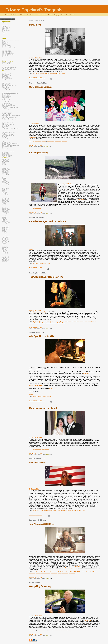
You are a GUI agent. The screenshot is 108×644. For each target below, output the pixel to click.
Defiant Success (6, 89)
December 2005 (5, 159)
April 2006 (4, 164)
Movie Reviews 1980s (7, 51)
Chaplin (35, 630)
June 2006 (4, 166)
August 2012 (5, 247)
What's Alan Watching (7, 156)
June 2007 (4, 179)
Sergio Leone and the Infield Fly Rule (10, 146)
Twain (63, 323)
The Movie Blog (5, 127)
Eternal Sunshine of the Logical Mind (10, 93)
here (51, 388)
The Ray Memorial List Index (8, 69)
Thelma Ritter (65, 573)
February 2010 (5, 215)
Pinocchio (32, 137)
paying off (88, 620)
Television (55, 73)
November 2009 (5, 212)
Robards (48, 323)
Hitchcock (55, 511)
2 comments (46, 146)
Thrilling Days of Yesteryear (8, 151)
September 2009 (6, 209)
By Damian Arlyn (34, 124)
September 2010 (6, 223)
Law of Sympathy (6, 114)
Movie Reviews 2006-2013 (8, 55)
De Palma (47, 511)
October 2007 (5, 184)
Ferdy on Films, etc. (6, 94)
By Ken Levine (5, 80)
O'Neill (40, 323)
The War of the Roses (36, 385)
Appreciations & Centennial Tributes (10, 40)
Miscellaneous (5, 45)
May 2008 (4, 192)
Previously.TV (5, 139)
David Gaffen (5, 24)
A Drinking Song (6, 91)
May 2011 (4, 232)
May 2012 (4, 245)
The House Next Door (7, 104)
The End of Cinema (6, 92)
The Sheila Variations (7, 148)
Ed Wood (86, 373)
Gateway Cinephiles (6, 101)
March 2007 (4, 176)
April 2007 (4, 177)
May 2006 (4, 165)
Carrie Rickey (5, 81)
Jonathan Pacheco (6, 25)
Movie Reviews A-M (6, 46)
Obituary (44, 397)
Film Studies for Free (7, 100)
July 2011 (4, 234)
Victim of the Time (6, 154)
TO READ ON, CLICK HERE (36, 78)
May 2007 (4, 178)
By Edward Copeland (36, 58)
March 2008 (4, 189)
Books (3, 41)
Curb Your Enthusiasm (42, 630)
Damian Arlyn (5, 28)
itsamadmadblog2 (6, 111)
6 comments (45, 516)
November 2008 (5, 198)
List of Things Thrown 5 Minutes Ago (10, 120)
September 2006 (6, 169)
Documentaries (5, 42)
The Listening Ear (6, 119)
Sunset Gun (4, 150)
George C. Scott (70, 572)
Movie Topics (5, 56)
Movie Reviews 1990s (7, 52)
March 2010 (4, 216)
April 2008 (4, 190)
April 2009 (4, 204)
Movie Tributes (58, 141)
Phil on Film (4, 137)
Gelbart (64, 572)
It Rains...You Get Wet (7, 110)
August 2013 (5, 253)
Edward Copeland (6, 31)
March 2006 (4, 163)
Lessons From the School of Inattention (11, 115)
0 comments (47, 79)
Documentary (43, 73)
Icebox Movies (5, 107)
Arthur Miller (36, 572)
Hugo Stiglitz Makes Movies (8, 105)
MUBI (3, 128)
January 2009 (5, 200)
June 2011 (4, 233)
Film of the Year (5, 98)
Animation (37, 141)
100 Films (4, 133)
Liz (83, 572)
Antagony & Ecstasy (6, 75)
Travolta (83, 511)
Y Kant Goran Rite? (6, 157)
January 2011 (5, 227)
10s (34, 208)
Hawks (37, 263)
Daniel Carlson (5, 88)
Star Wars (74, 511)
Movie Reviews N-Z (6, 47)
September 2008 (6, 196)
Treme (60, 73)
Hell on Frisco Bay (6, 103)
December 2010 (5, 226)
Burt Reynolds (42, 322)
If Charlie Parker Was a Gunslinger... (10, 108)
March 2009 (4, 203)
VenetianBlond (5, 153)
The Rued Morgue (6, 142)
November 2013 (5, 256)
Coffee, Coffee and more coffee (9, 85)
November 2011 (5, 238)
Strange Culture (5, 149)
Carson (48, 322)
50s (34, 141)
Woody (63, 73)
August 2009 (5, 208)
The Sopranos (75, 567)
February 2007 (5, 175)
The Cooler (4, 86)
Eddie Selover (5, 23)
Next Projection (5, 130)
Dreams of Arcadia (6, 90)
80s (34, 511)
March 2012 (4, 243)
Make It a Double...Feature (8, 121)
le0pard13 (4, 26)
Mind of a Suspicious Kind (8, 124)
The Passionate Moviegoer (8, 135)
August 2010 (5, 222)
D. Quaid (37, 73)
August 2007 (5, 182)
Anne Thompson (6, 74)
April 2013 (4, 248)
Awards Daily (5, 76)
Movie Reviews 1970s (7, 50)
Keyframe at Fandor (6, 113)
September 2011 (6, 236)
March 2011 (4, 229)
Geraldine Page (75, 322)
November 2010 (5, 225)
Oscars (44, 323)
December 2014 (5, 261)
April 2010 (4, 217)
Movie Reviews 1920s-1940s (8, 48)
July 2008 (4, 194)
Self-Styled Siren (6, 144)
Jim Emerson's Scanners (8, 112)
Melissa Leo (59, 630)
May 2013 (4, 249)
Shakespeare (53, 323)
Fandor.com (80, 200)
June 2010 (4, 219)
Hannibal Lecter (51, 141)
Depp (41, 141)
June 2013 (4, 251)
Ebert (51, 511)
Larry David (53, 630)
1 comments (47, 635)
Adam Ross (4, 30)
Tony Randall (72, 573)
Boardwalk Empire (68, 568)
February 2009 (5, 202)
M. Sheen (87, 572)
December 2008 (5, 199)
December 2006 (5, 173)
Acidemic (4, 72)
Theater (60, 573)
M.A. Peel (4, 123)
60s (34, 73)
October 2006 (5, 170)
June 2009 (4, 206)
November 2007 (5, 185)
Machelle (4, 32)
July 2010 (4, 220)
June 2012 (4, 246)
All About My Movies (6, 73)
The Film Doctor (5, 95)
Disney (45, 141)
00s (34, 322)
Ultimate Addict (5, 152)
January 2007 (5, 174)
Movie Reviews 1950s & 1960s (9, 49)
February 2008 (5, 188)
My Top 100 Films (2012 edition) (9, 67)
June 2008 (4, 193)
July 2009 (4, 207)
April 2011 (4, 231)
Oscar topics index (6, 58)
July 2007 (4, 180)
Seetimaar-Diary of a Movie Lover (10, 143)
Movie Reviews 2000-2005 (8, 53)
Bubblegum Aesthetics (7, 79)
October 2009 (5, 210)
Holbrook (85, 322)
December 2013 (5, 257)
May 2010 (4, 218)
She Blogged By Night (7, 147)
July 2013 (4, 252)
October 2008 (5, 197)
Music (3, 57)
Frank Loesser (68, 322)
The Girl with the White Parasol (9, 102)
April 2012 (4, 244)
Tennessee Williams (46, 573)
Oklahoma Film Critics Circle (8, 132)
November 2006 (5, 171)
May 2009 (4, 205)
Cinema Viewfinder (6, 83)
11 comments (47, 454)
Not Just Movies (5, 131)
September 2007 (6, 183)
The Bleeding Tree (6, 78)
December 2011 (5, 239)
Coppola (40, 397)
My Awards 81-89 (6, 64)
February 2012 (5, 242)
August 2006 (5, 168)
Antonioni (35, 397)
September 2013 (6, 254)
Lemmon (31, 323)
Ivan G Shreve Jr (6, 27)
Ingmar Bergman (92, 322)
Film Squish (4, 99)
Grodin (81, 322)
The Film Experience (7, 97)
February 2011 (5, 228)
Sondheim (38, 573)
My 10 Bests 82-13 (6, 63)
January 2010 (5, 214)
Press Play (4, 138)
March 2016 (4, 262)
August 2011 (5, 235)
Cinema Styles (5, 82)
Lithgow (62, 511)
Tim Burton (65, 141)
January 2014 (5, 258)
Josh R (3, 34)
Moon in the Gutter (6, 125)
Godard (48, 73)
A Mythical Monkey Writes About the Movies (12, 129)
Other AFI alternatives (7, 68)
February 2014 (5, 259)
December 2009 (5, 213)
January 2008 (5, 187)
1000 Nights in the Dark (7, 134)
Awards (37, 322)
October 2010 (5, 224)
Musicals (36, 323)
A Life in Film (5, 117)
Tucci (49, 263)
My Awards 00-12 (6, 66)
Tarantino (79, 511)
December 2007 (5, 186)
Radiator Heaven (6, 140)
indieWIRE (4, 109)
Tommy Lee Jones (43, 263)
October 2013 (5, 255)
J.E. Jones (80, 572)
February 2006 (5, 161)
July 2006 (4, 167)
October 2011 (5, 237)
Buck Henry (50, 572)
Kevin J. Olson (5, 33)
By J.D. (31, 249)
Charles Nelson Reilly (40, 312)
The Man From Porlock (7, 122)
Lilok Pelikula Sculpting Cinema (9, 118)
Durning (62, 322)
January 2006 (5, 160)
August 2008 (5, 195)
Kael (59, 511)
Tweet (31, 394)
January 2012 (5, 241)
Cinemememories (6, 84)
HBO (52, 73)
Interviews (4, 43)
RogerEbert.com (6, 141)
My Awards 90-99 (6, 65)
